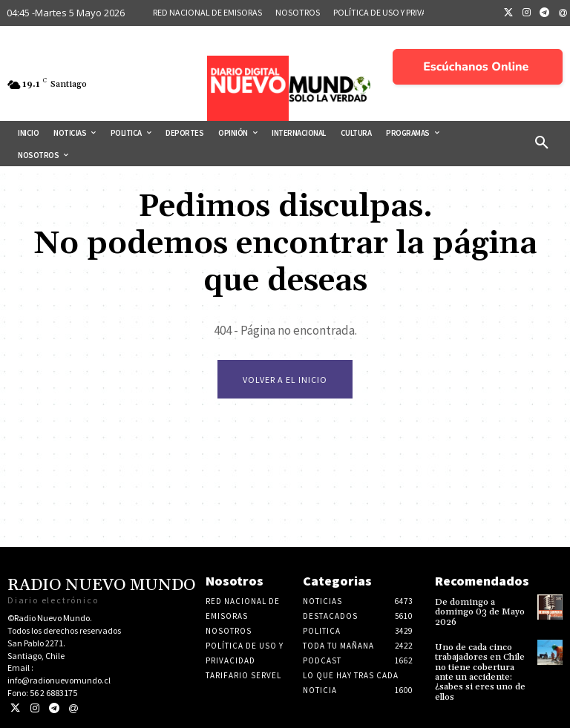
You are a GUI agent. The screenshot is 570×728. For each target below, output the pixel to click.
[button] (542, 143)
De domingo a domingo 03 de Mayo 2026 (480, 612)
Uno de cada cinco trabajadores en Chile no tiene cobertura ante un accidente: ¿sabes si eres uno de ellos (480, 672)
